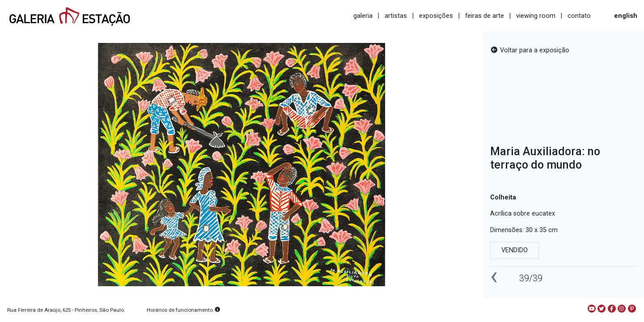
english (626, 16)
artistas (396, 16)
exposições (436, 16)
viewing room (536, 16)
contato (579, 16)
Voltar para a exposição (530, 50)
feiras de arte (485, 16)
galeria (363, 16)
